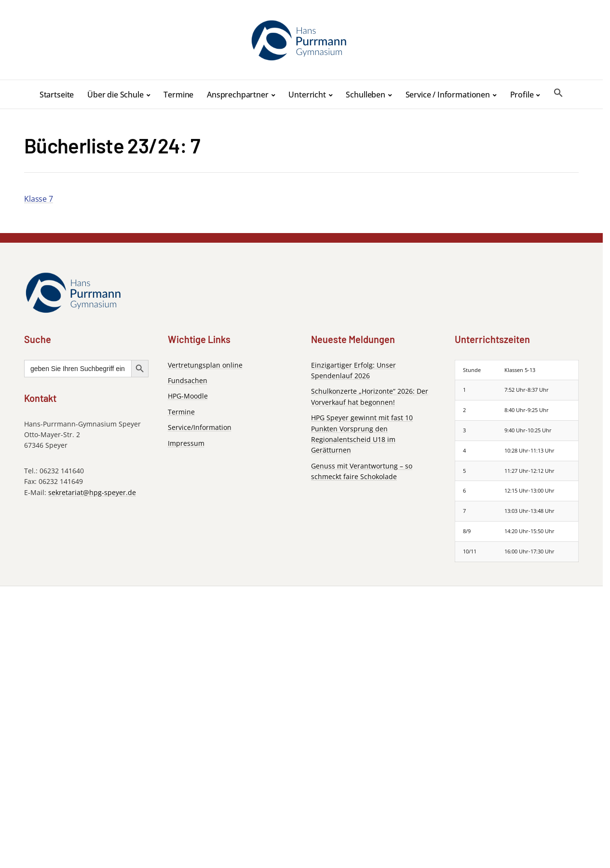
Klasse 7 (39, 199)
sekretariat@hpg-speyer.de (92, 492)
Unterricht (307, 95)
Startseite (57, 95)
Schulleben (365, 95)
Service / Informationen (448, 95)
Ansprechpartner (238, 95)
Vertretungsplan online (205, 365)
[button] (558, 93)
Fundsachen (188, 380)
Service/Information (200, 427)
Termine (178, 95)
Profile (522, 95)
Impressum (186, 443)
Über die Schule (115, 95)
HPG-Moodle (188, 396)
